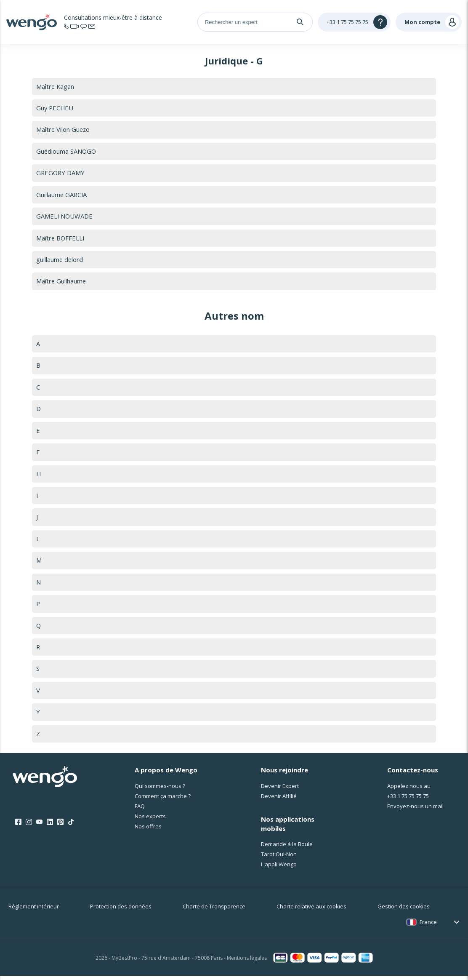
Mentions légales (247, 962)
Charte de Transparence (214, 911)
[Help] (354, 22)
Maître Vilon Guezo (64, 130)
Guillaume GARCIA (62, 195)
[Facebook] (18, 826)
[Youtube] (39, 826)
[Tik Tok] (71, 826)
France (428, 926)
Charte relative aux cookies (311, 911)
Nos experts (150, 820)
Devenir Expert (280, 790)
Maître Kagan (56, 86)
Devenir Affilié (279, 800)
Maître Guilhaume (61, 282)
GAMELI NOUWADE (65, 217)
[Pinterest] (60, 826)
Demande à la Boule (287, 848)
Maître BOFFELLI (61, 239)
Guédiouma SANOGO (67, 152)
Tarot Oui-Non (279, 858)
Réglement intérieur (34, 911)
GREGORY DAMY (61, 174)
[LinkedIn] (50, 826)
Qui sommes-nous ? (160, 790)
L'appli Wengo (279, 868)
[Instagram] (29, 826)
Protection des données (121, 911)
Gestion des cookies (404, 911)
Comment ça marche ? (163, 800)
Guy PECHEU (55, 108)
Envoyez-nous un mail (415, 810)
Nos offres (148, 830)
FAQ (140, 810)
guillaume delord (60, 261)
